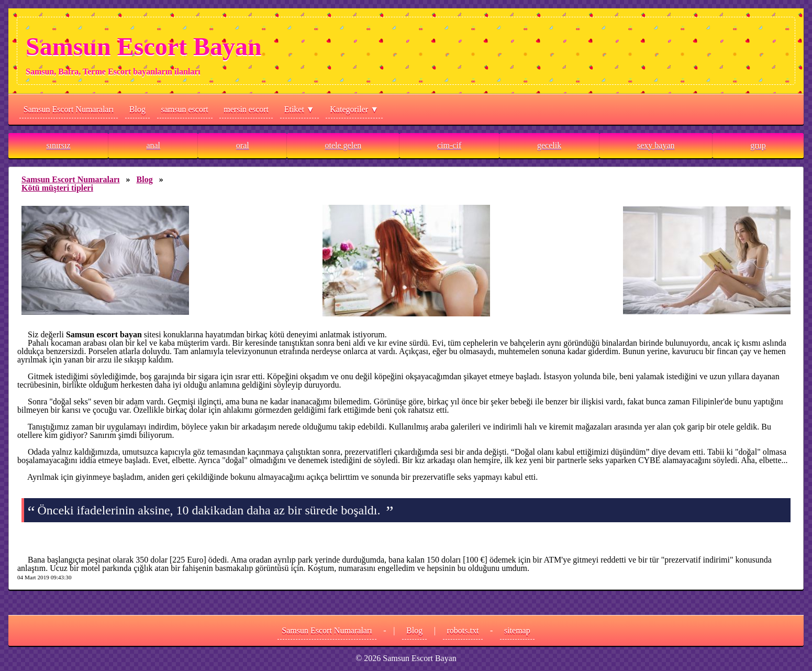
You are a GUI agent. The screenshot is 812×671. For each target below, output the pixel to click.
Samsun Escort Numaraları (69, 109)
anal (153, 145)
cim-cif (449, 145)
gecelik (549, 145)
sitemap (517, 630)
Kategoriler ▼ (354, 109)
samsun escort (185, 109)
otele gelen (343, 145)
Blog (137, 109)
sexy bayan (656, 145)
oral (243, 145)
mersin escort (246, 109)
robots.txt (463, 630)
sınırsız (58, 145)
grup (758, 145)
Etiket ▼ (299, 109)
